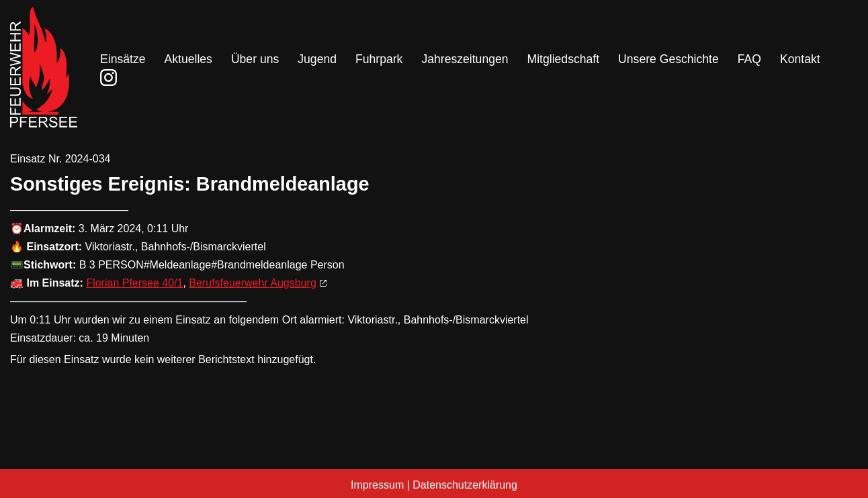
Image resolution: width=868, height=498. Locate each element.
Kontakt (800, 59)
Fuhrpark (379, 59)
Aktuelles (188, 59)
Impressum (377, 485)
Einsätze (123, 59)
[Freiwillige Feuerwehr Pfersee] (44, 67)
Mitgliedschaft (564, 59)
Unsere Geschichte (668, 59)
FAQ (749, 59)
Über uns (255, 59)
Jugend (317, 59)
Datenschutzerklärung (465, 485)
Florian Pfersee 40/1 (134, 283)
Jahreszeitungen (465, 59)
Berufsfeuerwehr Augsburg (252, 283)
